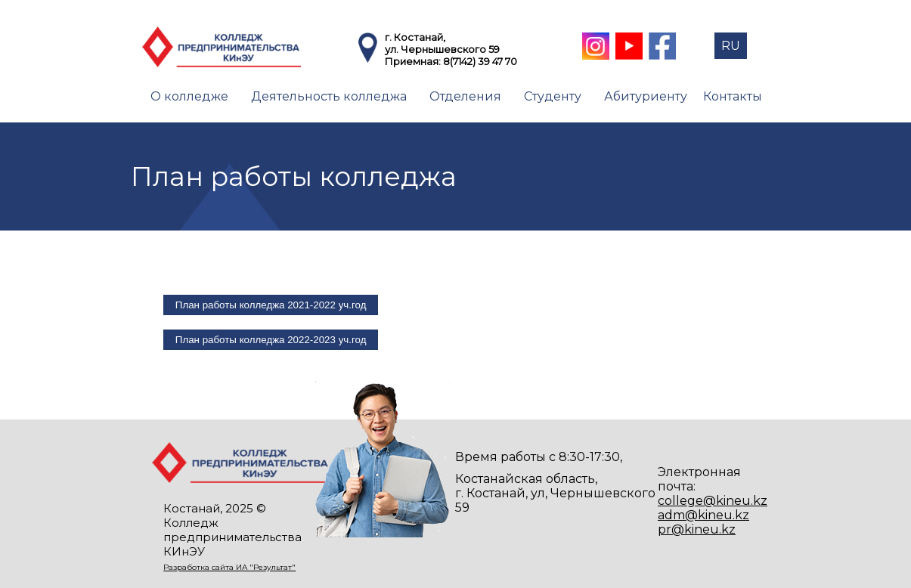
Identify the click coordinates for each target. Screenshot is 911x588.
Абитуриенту (646, 96)
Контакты (733, 96)
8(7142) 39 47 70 (480, 61)
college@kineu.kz (713, 501)
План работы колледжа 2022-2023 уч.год (271, 340)
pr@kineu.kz (697, 529)
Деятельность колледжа (329, 96)
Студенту (553, 96)
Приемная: (414, 61)
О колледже (189, 96)
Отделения (465, 96)
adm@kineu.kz (703, 515)
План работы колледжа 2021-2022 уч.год (271, 305)
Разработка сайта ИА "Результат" (229, 567)
